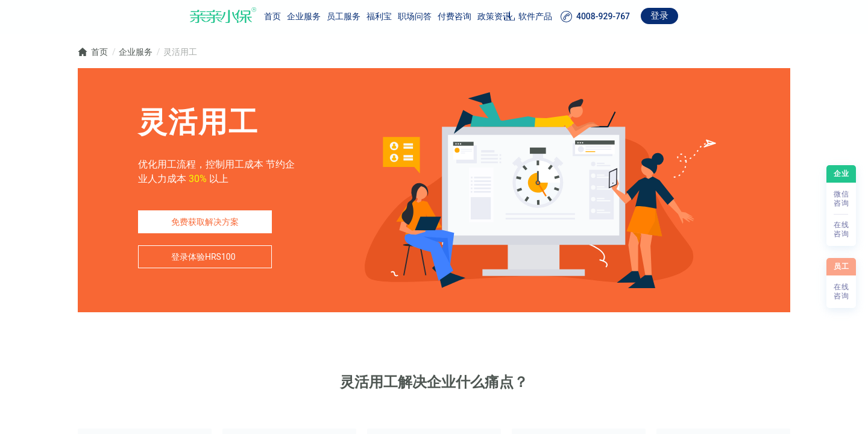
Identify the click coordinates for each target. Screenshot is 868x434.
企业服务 (248, 16)
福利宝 (323, 16)
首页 (216, 16)
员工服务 (288, 16)
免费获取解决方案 (205, 222)
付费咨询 (398, 16)
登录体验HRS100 (203, 257)
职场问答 (359, 16)
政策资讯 (438, 16)
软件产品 (591, 16)
